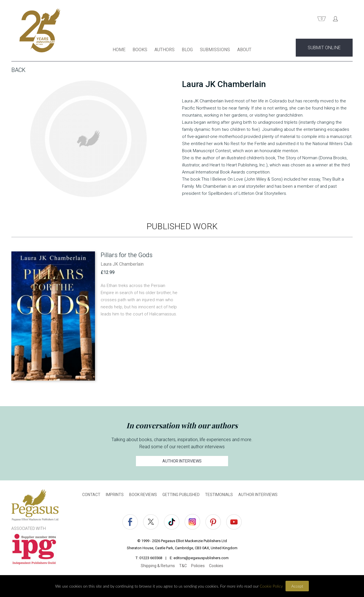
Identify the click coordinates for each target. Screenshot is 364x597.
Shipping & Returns (158, 567)
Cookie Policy (271, 586)
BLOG (187, 51)
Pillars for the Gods (127, 256)
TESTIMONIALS (219, 496)
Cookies (216, 567)
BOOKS (140, 51)
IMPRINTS (115, 496)
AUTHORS (165, 51)
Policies (198, 567)
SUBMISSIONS (215, 51)
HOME (119, 51)
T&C (183, 567)
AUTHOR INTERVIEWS (182, 462)
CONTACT (91, 496)
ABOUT (244, 51)
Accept (297, 586)
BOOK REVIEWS (143, 496)
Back (18, 71)
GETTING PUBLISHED (181, 496)
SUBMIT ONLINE (324, 49)
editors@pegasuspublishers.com (201, 559)
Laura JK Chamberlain (122, 265)
